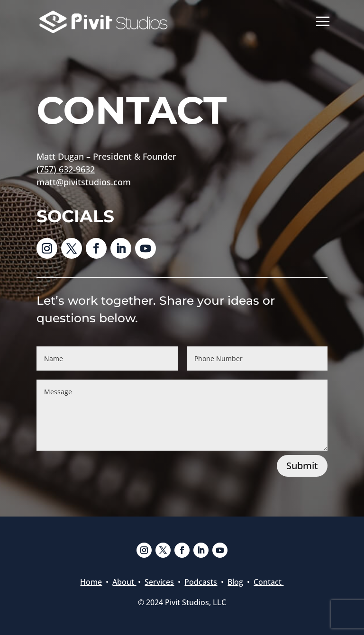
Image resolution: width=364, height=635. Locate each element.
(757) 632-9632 (66, 169)
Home (91, 582)
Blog (235, 582)
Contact (268, 582)
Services (159, 582)
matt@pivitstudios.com (84, 182)
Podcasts (201, 582)
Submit (302, 466)
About (124, 582)
